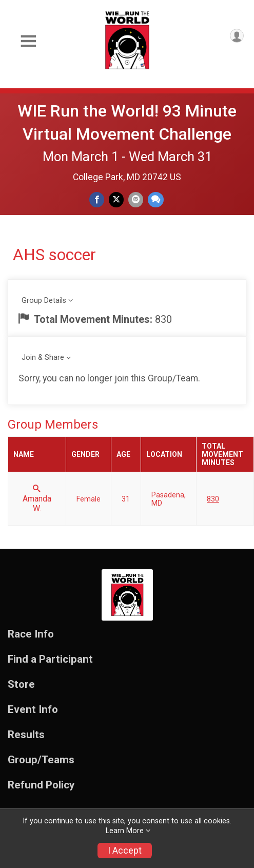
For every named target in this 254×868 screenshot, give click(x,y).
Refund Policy (41, 785)
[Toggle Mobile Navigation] (28, 41)
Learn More (125, 831)
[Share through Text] (156, 199)
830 (213, 499)
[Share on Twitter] (116, 199)
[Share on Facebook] (97, 199)
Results (26, 735)
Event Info (33, 710)
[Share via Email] (136, 199)
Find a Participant (50, 659)
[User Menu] (237, 36)
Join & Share (43, 358)
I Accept (125, 851)
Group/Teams (41, 760)
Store (21, 684)
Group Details (44, 301)
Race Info (31, 634)
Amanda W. (37, 499)
